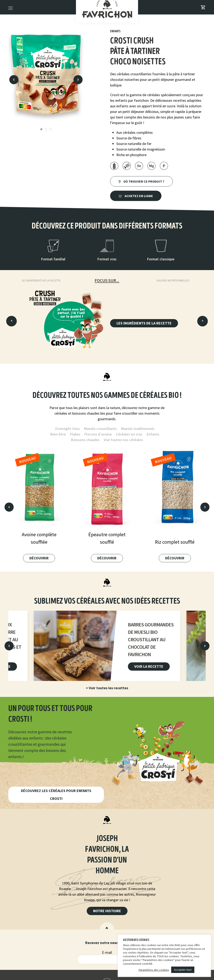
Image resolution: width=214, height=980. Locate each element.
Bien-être (58, 434)
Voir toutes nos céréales (123, 440)
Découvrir (39, 558)
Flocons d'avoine (98, 434)
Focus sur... (107, 281)
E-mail (107, 952)
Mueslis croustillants (100, 429)
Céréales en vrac (129, 434)
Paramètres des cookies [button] (154, 970)
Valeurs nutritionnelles (173, 280)
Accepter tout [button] (183, 970)
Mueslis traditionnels (138, 429)
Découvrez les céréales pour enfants (56, 795)
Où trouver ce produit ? (141, 181)
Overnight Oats (67, 429)
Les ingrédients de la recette (41, 280)
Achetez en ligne (136, 196)
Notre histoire (107, 911)
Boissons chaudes (85, 440)
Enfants (153, 434)
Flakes (75, 434)
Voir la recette (149, 666)
